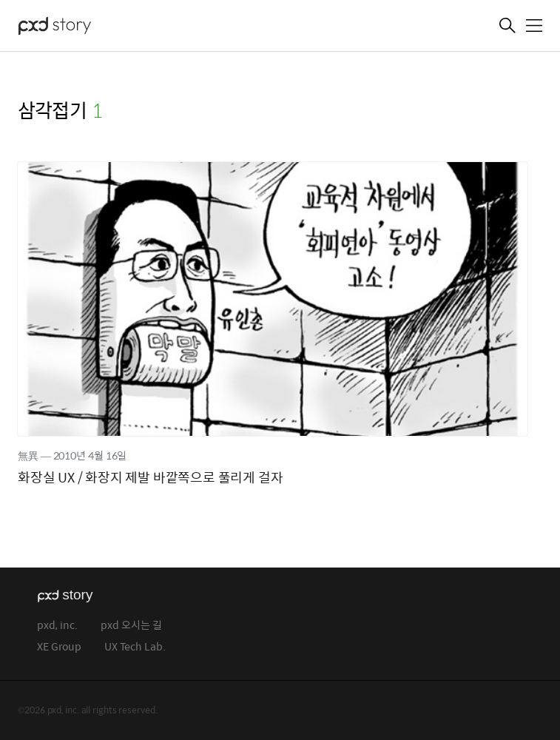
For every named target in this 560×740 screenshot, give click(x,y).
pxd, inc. (57, 626)
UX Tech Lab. (135, 647)
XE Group (59, 647)
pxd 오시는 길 (131, 626)
